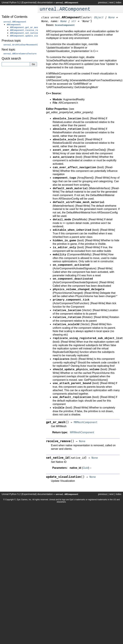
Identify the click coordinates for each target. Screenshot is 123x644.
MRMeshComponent (82, 432)
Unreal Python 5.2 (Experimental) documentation (27, 2)
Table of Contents (15, 17)
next (111, 2)
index (119, 2)
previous (102, 2)
